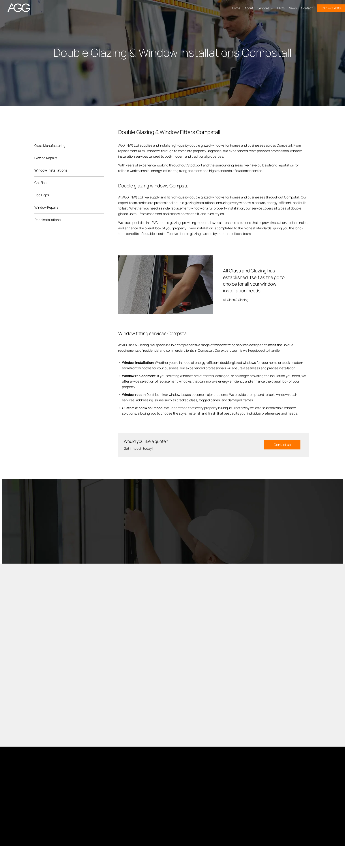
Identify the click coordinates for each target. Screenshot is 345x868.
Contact (307, 8)
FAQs (281, 8)
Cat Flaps (41, 183)
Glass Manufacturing (50, 146)
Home (236, 8)
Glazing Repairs (46, 158)
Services (265, 8)
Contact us (282, 445)
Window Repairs (46, 207)
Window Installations (51, 170)
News (293, 8)
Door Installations (48, 220)
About (249, 8)
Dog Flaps (42, 195)
